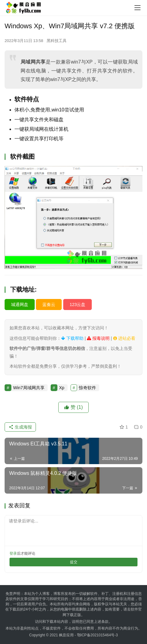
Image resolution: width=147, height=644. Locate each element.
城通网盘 (20, 305)
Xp (62, 388)
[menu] (137, 8)
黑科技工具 (57, 41)
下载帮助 (72, 338)
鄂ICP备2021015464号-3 (97, 635)
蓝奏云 (49, 305)
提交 (74, 562)
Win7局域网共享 (29, 388)
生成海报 (20, 427)
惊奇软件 (87, 388)
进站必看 (124, 338)
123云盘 (77, 305)
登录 (13, 553)
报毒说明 (98, 338)
